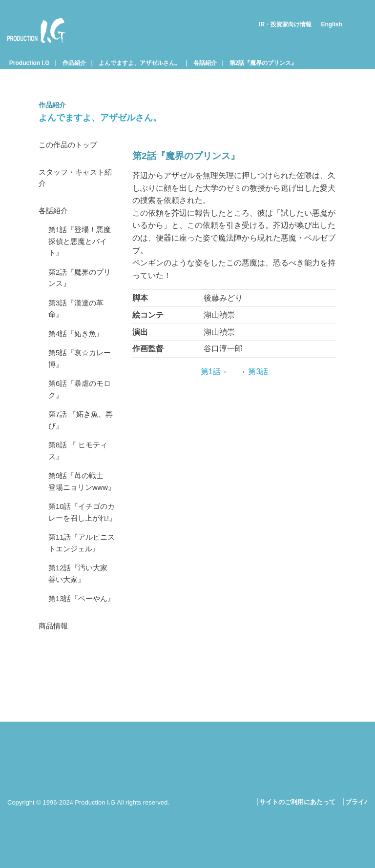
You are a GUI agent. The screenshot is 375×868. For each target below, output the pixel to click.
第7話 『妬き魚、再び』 (83, 438)
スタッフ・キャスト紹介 (78, 180)
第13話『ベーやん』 (76, 659)
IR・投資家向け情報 (285, 24)
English (331, 24)
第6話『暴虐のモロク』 (82, 405)
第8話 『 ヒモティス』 (80, 471)
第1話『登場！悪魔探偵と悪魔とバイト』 (82, 247)
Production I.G (37, 30)
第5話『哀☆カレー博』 (82, 372)
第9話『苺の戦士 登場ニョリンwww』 (82, 509)
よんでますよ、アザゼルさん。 (140, 63)
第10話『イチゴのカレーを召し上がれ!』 (80, 555)
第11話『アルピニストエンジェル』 (80, 594)
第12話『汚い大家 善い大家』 (83, 627)
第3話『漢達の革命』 (78, 319)
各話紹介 (205, 63)
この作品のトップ (70, 146)
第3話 (258, 372)
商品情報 (54, 694)
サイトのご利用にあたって (297, 802)
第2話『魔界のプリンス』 (263, 63)
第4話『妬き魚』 (78, 346)
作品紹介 (74, 63)
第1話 (211, 372)
